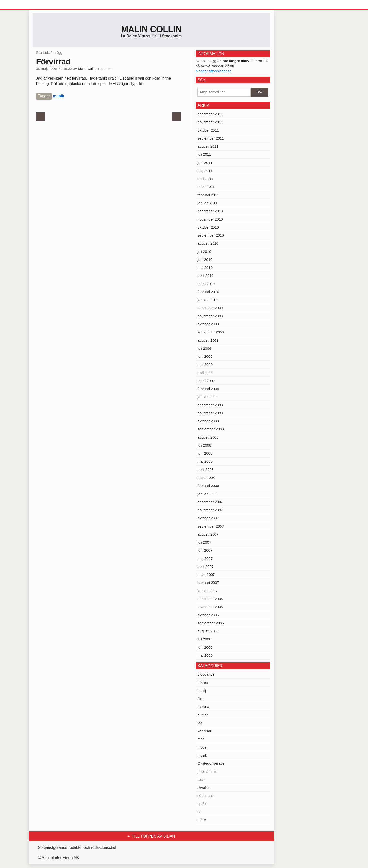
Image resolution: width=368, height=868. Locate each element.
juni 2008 (205, 453)
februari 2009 (208, 389)
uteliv (202, 820)
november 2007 (210, 510)
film (200, 699)
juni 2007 (205, 550)
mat (200, 739)
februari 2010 (208, 292)
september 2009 (211, 332)
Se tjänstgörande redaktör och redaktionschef (77, 847)
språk (202, 804)
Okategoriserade (211, 763)
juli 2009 (204, 348)
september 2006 (211, 623)
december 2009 (210, 308)
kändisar (204, 731)
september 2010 (211, 235)
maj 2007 (205, 558)
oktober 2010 (208, 227)
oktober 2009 (208, 324)
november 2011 (210, 122)
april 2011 (205, 179)
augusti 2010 (208, 243)
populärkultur (208, 771)
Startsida (43, 53)
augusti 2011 (208, 146)
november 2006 (210, 607)
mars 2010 (206, 284)
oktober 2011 (208, 130)
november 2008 (210, 413)
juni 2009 (205, 356)
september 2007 (211, 526)
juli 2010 (204, 251)
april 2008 (205, 470)
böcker (203, 683)
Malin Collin (151, 29)
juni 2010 (205, 260)
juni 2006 (205, 647)
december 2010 (210, 211)
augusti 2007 (208, 534)
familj (202, 691)
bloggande (206, 674)
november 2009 (210, 316)
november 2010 (210, 219)
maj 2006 (205, 655)
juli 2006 (204, 639)
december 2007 (210, 502)
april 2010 (205, 276)
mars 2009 (206, 381)
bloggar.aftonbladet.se (214, 71)
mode (202, 747)
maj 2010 (205, 268)
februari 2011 (208, 195)
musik (58, 96)
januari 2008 (208, 494)
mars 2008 (206, 478)
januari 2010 (208, 300)
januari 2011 (208, 203)
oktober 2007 (208, 518)
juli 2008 (204, 445)
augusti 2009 (208, 340)
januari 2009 (208, 397)
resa (201, 779)
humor (203, 715)
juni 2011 (205, 163)
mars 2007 (206, 574)
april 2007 (205, 566)
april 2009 (205, 373)
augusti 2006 (208, 631)
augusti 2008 (208, 437)
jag (200, 723)
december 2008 (210, 405)
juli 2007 (204, 542)
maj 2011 (205, 171)
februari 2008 (208, 486)
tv (199, 812)
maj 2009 (205, 364)
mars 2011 (206, 187)
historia (203, 707)
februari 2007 (208, 583)
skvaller (204, 787)
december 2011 (210, 114)
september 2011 (211, 138)
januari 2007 (208, 591)
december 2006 (210, 599)
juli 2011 (204, 154)
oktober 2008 (208, 421)
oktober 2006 (208, 615)
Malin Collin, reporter (94, 69)
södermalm (206, 796)
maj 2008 (205, 461)
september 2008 (211, 429)
